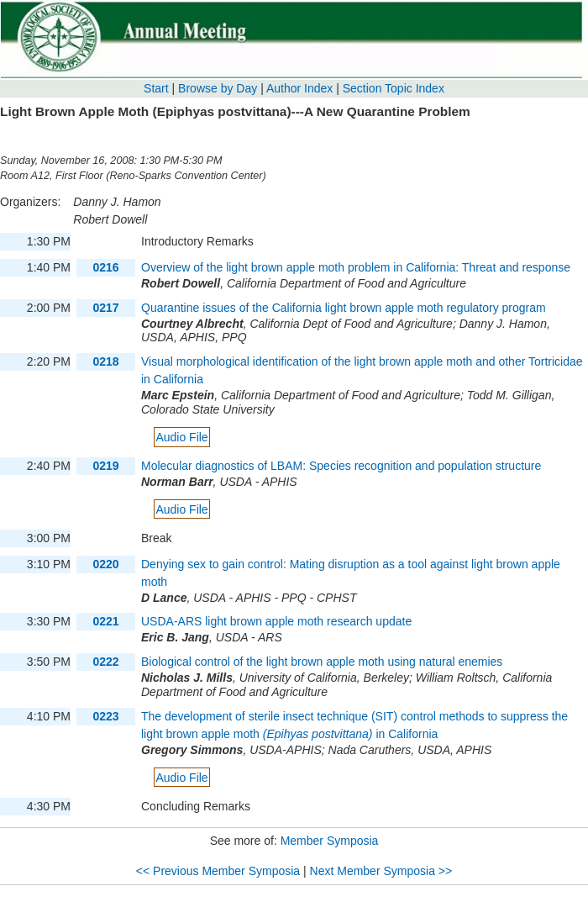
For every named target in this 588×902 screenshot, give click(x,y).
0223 (105, 716)
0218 (105, 361)
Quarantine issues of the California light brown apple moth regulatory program (344, 308)
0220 (105, 564)
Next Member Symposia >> (381, 871)
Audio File (181, 437)
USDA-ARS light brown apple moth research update (276, 621)
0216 (105, 267)
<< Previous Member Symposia (218, 871)
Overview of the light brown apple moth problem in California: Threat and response (356, 267)
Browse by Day (218, 88)
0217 (105, 308)
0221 (105, 621)
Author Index (299, 88)
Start (156, 88)
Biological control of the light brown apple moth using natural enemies (322, 662)
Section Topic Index (394, 88)
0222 (105, 662)
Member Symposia (330, 841)
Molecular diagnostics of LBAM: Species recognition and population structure (341, 466)
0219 (105, 466)
